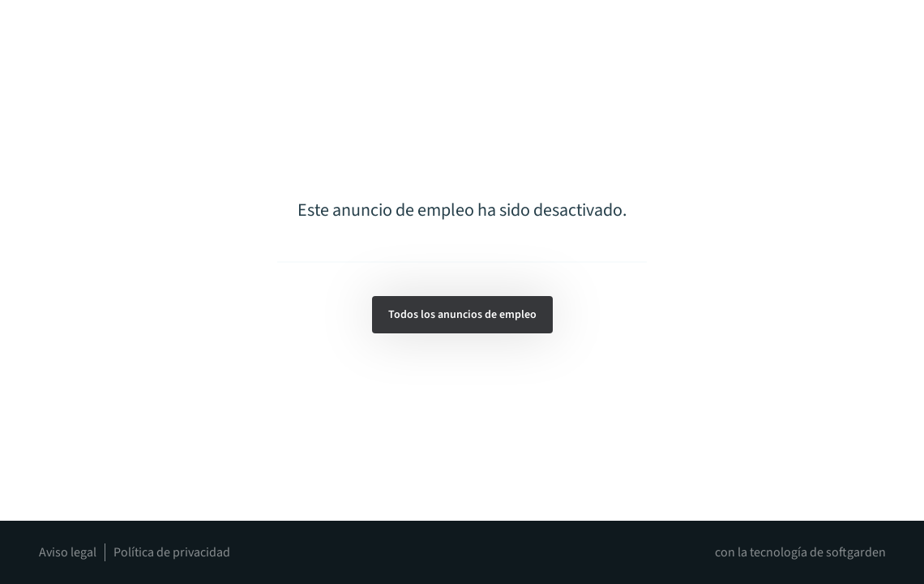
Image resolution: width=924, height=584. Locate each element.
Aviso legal (68, 552)
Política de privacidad (172, 552)
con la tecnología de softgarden (800, 552)
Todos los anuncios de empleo (462, 315)
